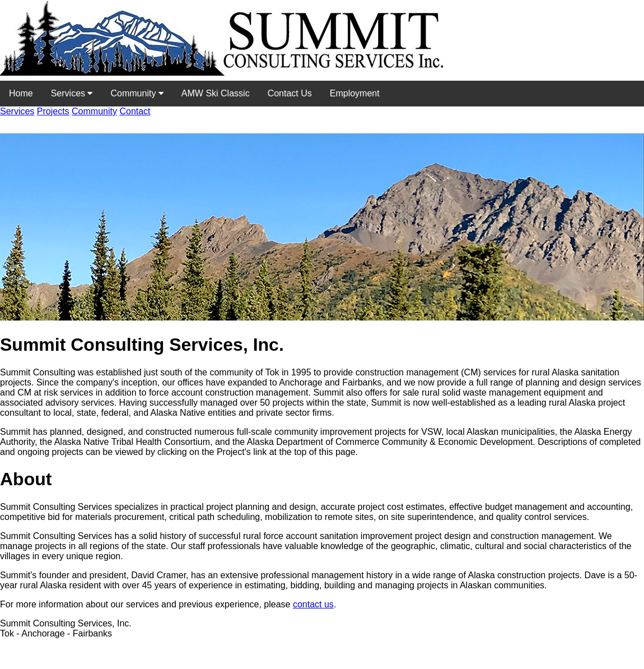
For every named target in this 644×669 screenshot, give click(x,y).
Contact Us (290, 93)
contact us (313, 604)
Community (137, 93)
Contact (135, 111)
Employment (355, 93)
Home (21, 93)
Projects (53, 111)
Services (72, 93)
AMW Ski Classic (216, 93)
